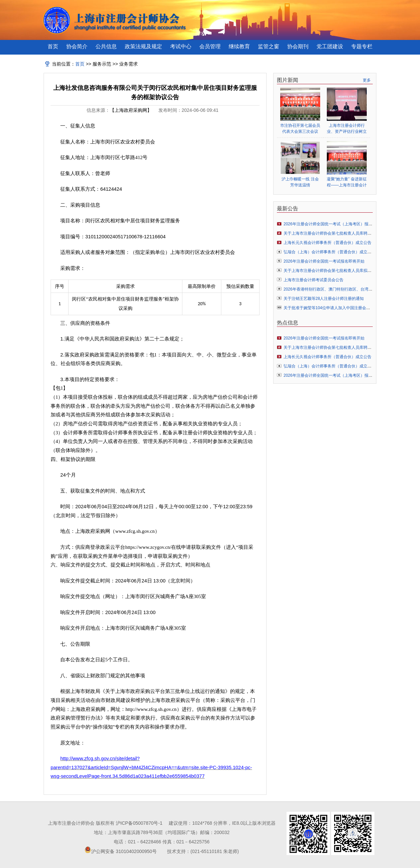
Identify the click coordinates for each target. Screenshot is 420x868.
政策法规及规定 (143, 46)
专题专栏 (362, 46)
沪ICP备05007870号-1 (139, 823)
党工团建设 (330, 46)
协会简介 (77, 46)
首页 (53, 46)
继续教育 (239, 46)
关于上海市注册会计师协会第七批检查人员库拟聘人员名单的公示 (341, 271)
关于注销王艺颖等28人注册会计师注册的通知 (324, 299)
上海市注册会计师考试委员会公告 (314, 280)
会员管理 (210, 46)
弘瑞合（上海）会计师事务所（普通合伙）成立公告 (329, 252)
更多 (367, 80)
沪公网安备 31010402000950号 (124, 851)
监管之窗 (269, 46)
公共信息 (106, 46)
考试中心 (181, 46)
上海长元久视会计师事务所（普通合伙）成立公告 (327, 243)
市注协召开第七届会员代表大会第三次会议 (300, 128)
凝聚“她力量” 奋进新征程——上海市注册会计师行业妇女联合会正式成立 (347, 182)
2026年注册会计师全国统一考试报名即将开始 (324, 261)
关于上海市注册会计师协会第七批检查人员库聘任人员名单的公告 (341, 233)
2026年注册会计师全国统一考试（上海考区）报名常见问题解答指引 (344, 224)
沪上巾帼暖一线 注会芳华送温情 (300, 182)
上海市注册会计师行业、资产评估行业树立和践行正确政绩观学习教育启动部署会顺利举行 (347, 129)
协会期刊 (298, 46)
